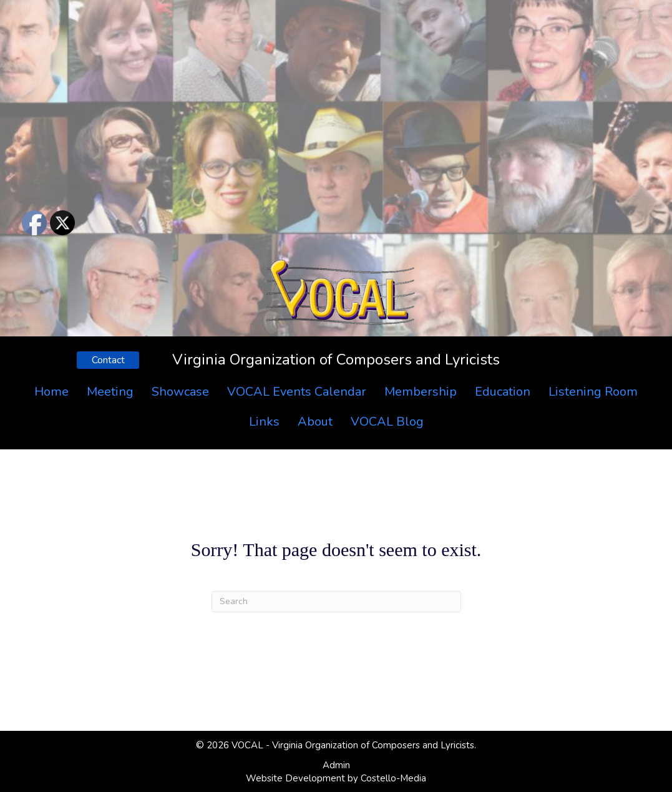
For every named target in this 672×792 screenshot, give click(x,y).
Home (51, 392)
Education (503, 392)
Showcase (180, 392)
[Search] (336, 602)
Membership (421, 392)
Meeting (110, 392)
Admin (336, 765)
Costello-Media (393, 778)
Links (264, 422)
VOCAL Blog (387, 422)
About (315, 422)
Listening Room (593, 392)
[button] (108, 360)
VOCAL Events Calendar (297, 392)
